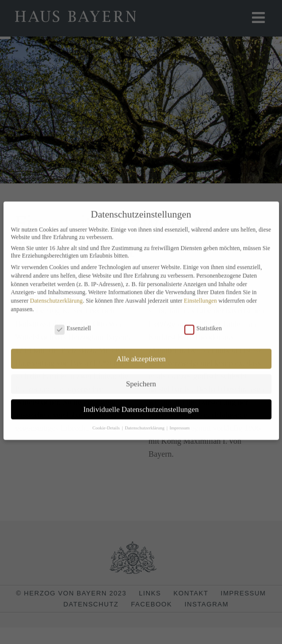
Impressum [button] (180, 423)
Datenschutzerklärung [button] (145, 423)
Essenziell (73, 324)
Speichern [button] (141, 380)
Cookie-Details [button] (106, 423)
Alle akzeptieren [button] (141, 354)
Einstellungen (200, 296)
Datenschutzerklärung (56, 296)
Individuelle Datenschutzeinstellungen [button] (141, 405)
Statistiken (203, 324)
